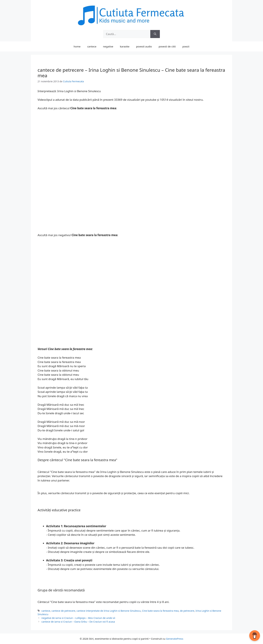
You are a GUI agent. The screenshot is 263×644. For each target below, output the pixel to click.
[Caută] (155, 34)
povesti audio (144, 46)
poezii (186, 46)
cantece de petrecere (63, 611)
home (77, 46)
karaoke (125, 46)
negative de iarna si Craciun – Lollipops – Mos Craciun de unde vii (78, 618)
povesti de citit (167, 46)
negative (108, 46)
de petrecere (187, 611)
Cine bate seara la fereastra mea (160, 611)
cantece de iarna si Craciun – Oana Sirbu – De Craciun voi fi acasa (78, 622)
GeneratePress (175, 639)
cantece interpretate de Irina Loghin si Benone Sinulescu (109, 611)
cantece (92, 46)
